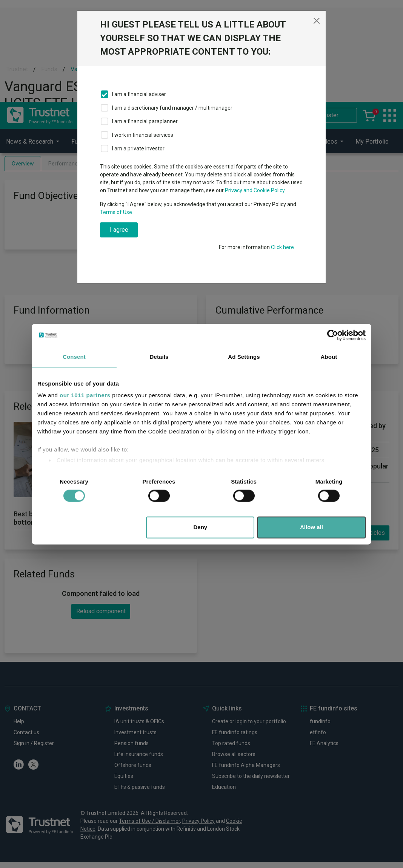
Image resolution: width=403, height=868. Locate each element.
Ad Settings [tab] (244, 357)
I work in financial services (143, 135)
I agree (119, 230)
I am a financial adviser (139, 94)
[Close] (317, 21)
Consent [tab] (74, 357)
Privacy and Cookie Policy (255, 190)
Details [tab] (159, 357)
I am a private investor (138, 148)
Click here (282, 247)
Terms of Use (116, 212)
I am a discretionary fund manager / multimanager (172, 108)
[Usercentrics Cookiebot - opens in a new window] (333, 335)
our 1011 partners (85, 395)
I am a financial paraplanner (145, 121)
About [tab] (329, 357)
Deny (201, 527)
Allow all (311, 527)
